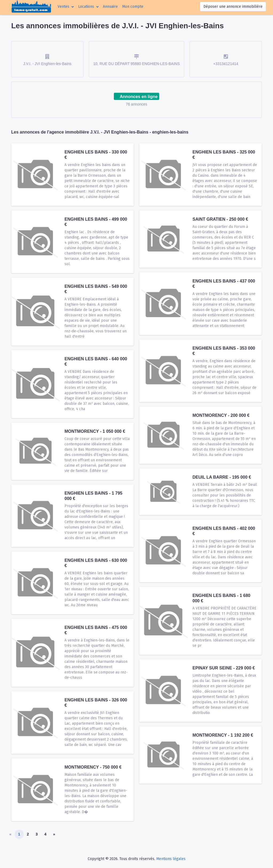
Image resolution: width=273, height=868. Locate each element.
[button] (66, 7)
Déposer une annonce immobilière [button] (233, 7)
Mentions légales (171, 859)
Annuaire (110, 7)
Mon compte (134, 6)
